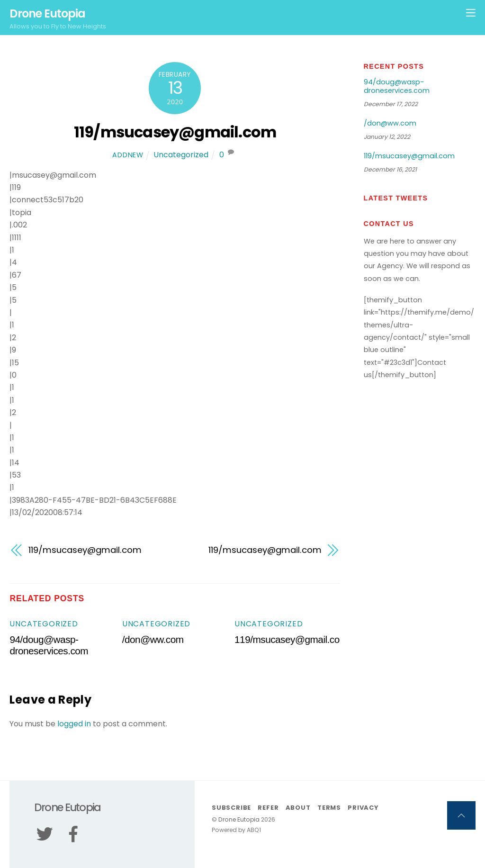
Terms (329, 808)
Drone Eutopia (239, 819)
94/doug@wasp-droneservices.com (49, 645)
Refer (268, 808)
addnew (128, 155)
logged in (74, 724)
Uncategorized (181, 155)
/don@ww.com (153, 639)
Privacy (363, 808)
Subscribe (231, 808)
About (298, 808)
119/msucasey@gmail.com (175, 132)
